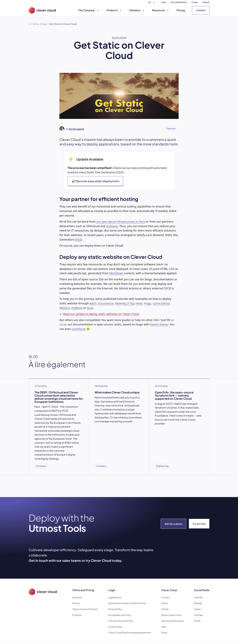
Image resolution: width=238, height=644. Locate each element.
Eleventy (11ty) (125, 303)
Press (164, 632)
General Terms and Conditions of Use (127, 603)
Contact (201, 10)
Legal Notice (115, 597)
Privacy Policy (115, 609)
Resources (161, 10)
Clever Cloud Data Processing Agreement (130, 632)
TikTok (197, 621)
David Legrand (76, 129)
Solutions (137, 10)
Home (36, 24)
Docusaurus (106, 303)
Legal (112, 590)
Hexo (139, 303)
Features (171, 128)
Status (165, 603)
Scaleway (112, 226)
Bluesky (198, 603)
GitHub (165, 609)
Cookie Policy (115, 627)
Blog (44, 24)
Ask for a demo (173, 524)
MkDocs (65, 308)
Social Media (202, 590)
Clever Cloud (169, 590)
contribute (79, 329)
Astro (93, 303)
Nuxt (90, 308)
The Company (89, 10)
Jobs (164, 627)
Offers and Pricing (83, 590)
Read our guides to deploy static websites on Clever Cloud (101, 314)
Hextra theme (159, 324)
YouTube (198, 615)
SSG (78, 239)
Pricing (181, 10)
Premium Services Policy (121, 621)
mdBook (77, 308)
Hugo (147, 303)
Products (114, 10)
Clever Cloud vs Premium (85, 609)
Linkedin (198, 597)
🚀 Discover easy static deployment (95, 181)
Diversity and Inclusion (172, 621)
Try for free (199, 524)
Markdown (116, 273)
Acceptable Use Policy (120, 615)
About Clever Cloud (171, 615)
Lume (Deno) (161, 303)
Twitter (197, 609)
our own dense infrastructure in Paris (121, 222)
